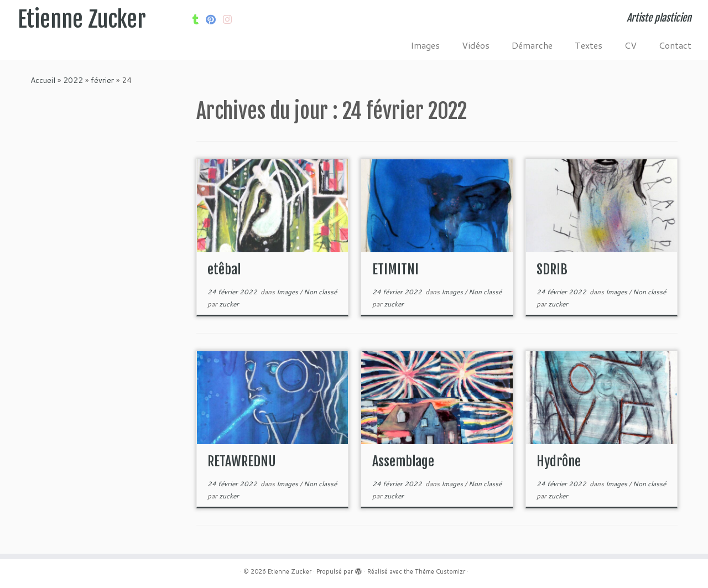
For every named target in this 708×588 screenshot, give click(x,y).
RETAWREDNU (242, 461)
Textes (589, 45)
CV (631, 45)
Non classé (320, 292)
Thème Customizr (440, 571)
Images (425, 45)
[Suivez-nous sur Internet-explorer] (231, 19)
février (102, 80)
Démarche (532, 45)
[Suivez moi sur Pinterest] (214, 19)
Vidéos (476, 45)
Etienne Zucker (82, 19)
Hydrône (559, 461)
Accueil (43, 80)
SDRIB (552, 269)
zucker (229, 304)
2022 (73, 80)
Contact (675, 45)
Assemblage (403, 461)
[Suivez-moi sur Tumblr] (199, 19)
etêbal (224, 269)
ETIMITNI (395, 269)
